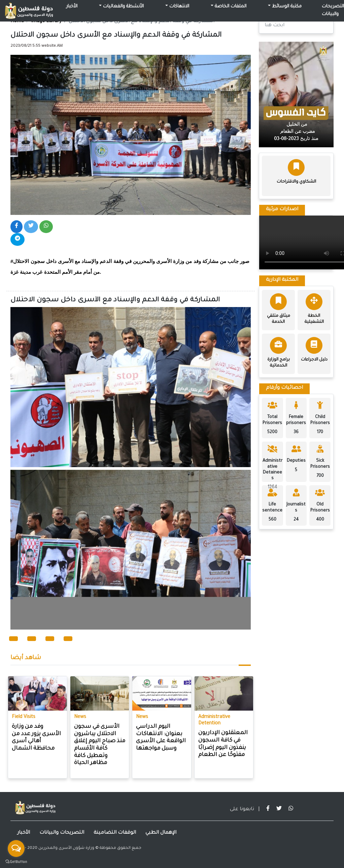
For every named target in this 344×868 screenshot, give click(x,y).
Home (17, 22)
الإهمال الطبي (161, 833)
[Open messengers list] (16, 848)
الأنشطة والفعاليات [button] (123, 7)
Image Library (46, 22)
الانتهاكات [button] (179, 7)
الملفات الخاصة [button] (230, 7)
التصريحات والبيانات (62, 833)
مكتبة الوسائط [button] (286, 7)
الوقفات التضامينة (115, 833)
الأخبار (72, 7)
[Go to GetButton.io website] (16, 861)
